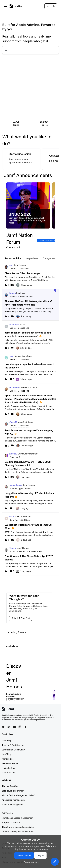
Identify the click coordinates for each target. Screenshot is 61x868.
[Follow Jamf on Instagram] (20, 727)
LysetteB (13, 454)
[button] (55, 862)
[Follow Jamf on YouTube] (14, 727)
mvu (11, 265)
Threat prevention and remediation (18, 827)
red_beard (14, 387)
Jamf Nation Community (13, 750)
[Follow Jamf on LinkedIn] (9, 727)
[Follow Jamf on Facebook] (26, 727)
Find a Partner (8, 768)
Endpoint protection (11, 822)
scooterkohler (16, 485)
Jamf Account (8, 772)
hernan (12, 293)
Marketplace (8, 759)
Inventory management (13, 804)
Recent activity (13, 258)
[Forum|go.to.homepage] (16, 6)
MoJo (12, 517)
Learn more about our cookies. (34, 849)
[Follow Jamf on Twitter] (3, 727)
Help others (32, 258)
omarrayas (14, 324)
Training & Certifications (13, 745)
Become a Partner (10, 763)
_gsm (12, 356)
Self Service (8, 813)
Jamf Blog (7, 754)
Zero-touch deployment (13, 791)
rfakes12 (13, 422)
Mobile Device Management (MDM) (19, 795)
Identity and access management (17, 818)
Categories (49, 258)
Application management (14, 800)
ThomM (13, 548)
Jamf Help (7, 741)
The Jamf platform (11, 786)
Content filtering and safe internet (18, 832)
